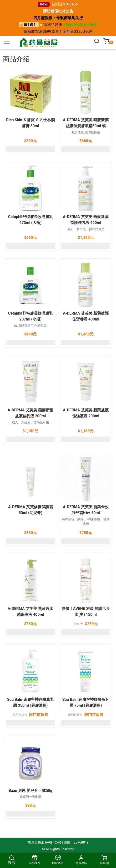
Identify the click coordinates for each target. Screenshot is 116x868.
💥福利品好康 (50, 25)
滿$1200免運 (81, 31)
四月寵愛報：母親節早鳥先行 (58, 18)
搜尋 (12, 860)
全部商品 (35, 860)
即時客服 (58, 860)
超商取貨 (31, 31)
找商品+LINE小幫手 (81, 25)
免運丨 (57, 31)
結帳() (104, 860)
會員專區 (81, 860)
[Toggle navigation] (7, 42)
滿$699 (45, 31)
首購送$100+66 (65, 4)
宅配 (66, 31)
